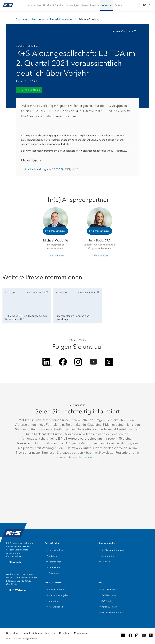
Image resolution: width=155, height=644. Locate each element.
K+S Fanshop (107, 601)
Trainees (104, 562)
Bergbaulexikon (108, 607)
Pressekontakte (107, 590)
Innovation (52, 601)
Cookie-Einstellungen (32, 633)
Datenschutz (12, 633)
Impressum (51, 633)
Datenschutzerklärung (83, 457)
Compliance (65, 633)
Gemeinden (53, 567)
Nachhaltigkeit (54, 607)
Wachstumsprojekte (57, 595)
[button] (30, 5)
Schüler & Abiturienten (111, 550)
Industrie (52, 556)
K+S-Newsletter (108, 595)
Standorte (14, 562)
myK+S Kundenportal (111, 613)
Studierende (106, 556)
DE (145, 5)
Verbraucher (53, 562)
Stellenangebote (55, 590)
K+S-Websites (16, 590)
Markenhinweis (82, 633)
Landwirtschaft (54, 550)
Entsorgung (53, 573)
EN (150, 5)
